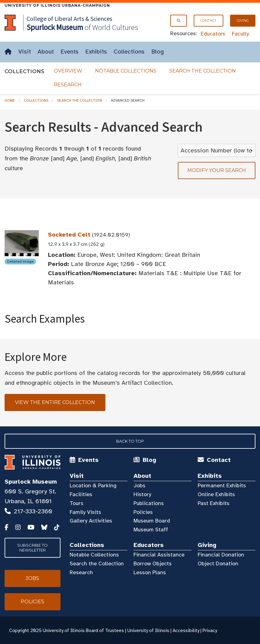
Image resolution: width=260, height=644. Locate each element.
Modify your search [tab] (217, 170)
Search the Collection (203, 71)
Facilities (81, 494)
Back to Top (130, 441)
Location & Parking (93, 485)
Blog (157, 52)
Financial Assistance (159, 555)
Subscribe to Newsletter (32, 548)
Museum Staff (151, 530)
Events (70, 52)
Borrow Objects (153, 563)
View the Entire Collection (55, 402)
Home (10, 100)
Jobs (139, 485)
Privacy (210, 631)
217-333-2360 (33, 511)
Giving (243, 21)
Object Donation (218, 563)
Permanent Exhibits (222, 485)
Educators (213, 34)
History (142, 494)
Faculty (240, 34)
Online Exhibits (216, 494)
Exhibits (96, 52)
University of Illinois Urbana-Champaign (57, 5)
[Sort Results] (217, 150)
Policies (143, 512)
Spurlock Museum (31, 482)
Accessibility (186, 631)
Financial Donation (221, 555)
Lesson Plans (150, 572)
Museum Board (152, 521)
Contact (209, 21)
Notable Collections (126, 71)
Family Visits (85, 512)
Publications (149, 503)
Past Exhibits (214, 503)
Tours (77, 503)
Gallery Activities (91, 521)
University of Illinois (148, 631)
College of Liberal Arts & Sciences (69, 19)
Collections (129, 52)
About (46, 52)
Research (68, 85)
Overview (68, 71)
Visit (25, 52)
